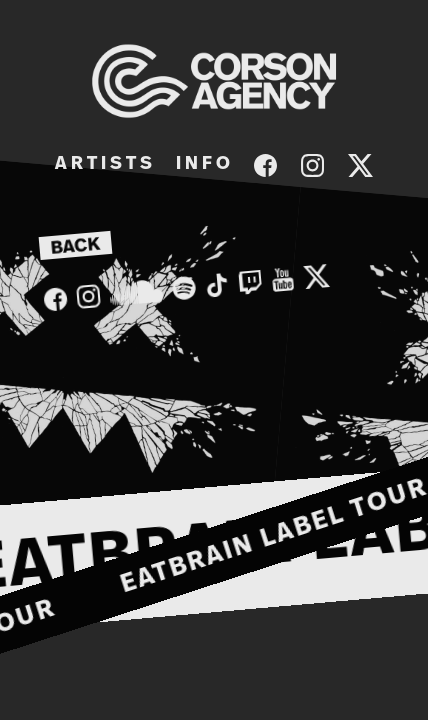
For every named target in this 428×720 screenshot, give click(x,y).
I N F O (203, 164)
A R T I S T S (103, 164)
